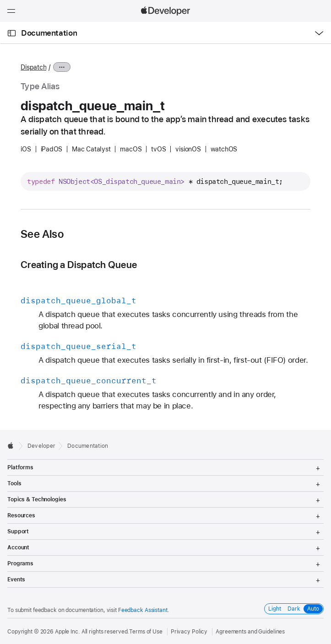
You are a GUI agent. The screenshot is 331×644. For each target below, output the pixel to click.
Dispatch (33, 67)
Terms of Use (146, 632)
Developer (41, 446)
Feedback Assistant (143, 610)
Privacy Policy (189, 632)
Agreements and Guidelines (250, 632)
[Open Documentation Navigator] (12, 33)
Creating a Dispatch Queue (79, 265)
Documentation (49, 33)
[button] (0, 0)
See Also (42, 234)
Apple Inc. (68, 632)
